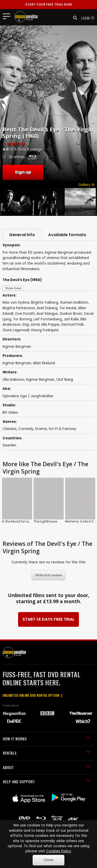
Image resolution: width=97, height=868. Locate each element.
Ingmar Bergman (17, 363)
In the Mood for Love (17, 510)
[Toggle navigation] (8, 16)
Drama (41, 429)
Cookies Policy (59, 851)
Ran (76, 510)
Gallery (86, 185)
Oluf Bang (65, 380)
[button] (74, 18)
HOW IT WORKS (46, 731)
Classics (10, 429)
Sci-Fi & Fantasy (63, 429)
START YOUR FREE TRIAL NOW (48, 4)
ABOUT (46, 760)
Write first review (49, 568)
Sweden (9, 445)
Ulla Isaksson (13, 380)
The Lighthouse (37, 510)
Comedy (26, 429)
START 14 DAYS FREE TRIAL (48, 612)
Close (48, 860)
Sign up (23, 172)
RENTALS (46, 746)
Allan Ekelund (44, 363)
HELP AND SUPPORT (46, 774)
